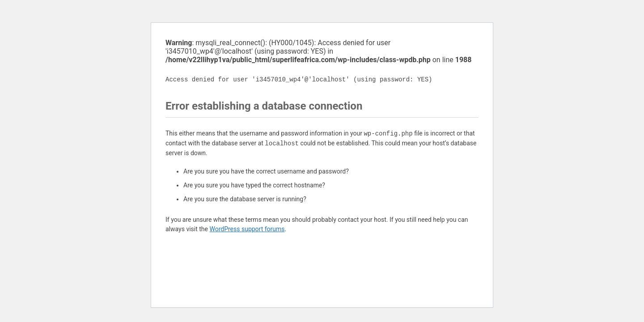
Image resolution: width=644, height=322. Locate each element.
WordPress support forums (247, 229)
